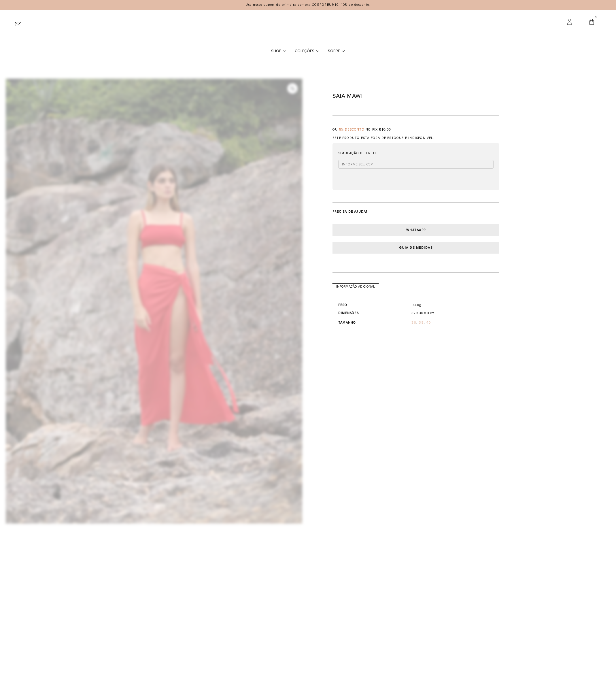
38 (421, 323)
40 (429, 323)
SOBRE (336, 51)
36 (414, 323)
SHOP (279, 51)
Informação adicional (356, 287)
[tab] (356, 287)
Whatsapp (416, 230)
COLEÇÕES (307, 51)
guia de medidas (416, 248)
